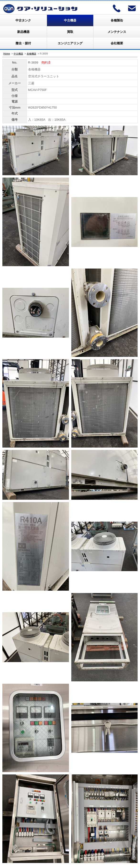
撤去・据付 (23, 43)
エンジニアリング (70, 43)
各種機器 (31, 54)
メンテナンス (117, 32)
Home (7, 54)
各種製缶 (117, 20)
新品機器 (23, 32)
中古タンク (23, 20)
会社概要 (117, 43)
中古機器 (70, 20)
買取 (70, 32)
